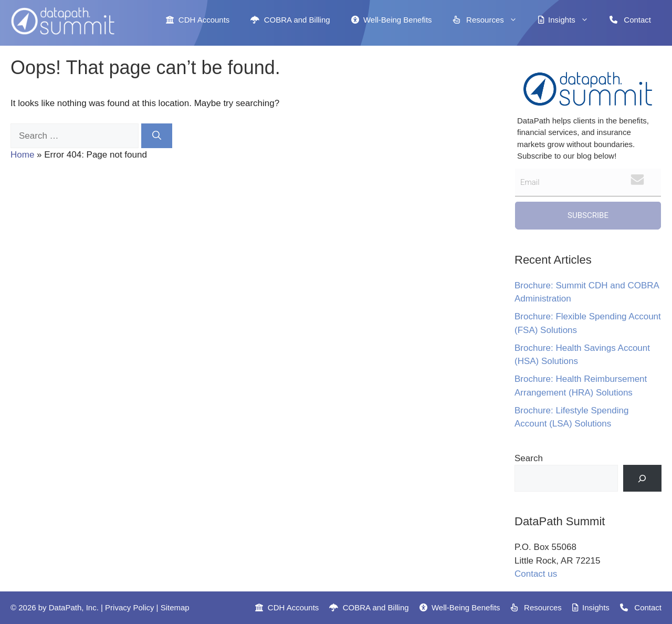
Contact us (536, 574)
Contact (630, 20)
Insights (569, 20)
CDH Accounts (198, 20)
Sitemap (175, 607)
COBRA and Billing (290, 20)
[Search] (157, 136)
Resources (490, 20)
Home (22, 155)
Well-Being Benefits (392, 20)
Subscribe (588, 215)
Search (529, 458)
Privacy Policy (129, 607)
